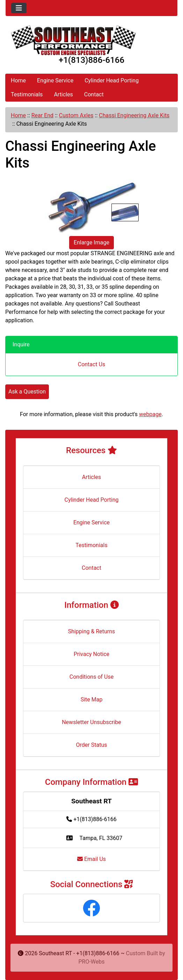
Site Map (92, 699)
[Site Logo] (91, 40)
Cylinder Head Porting (112, 80)
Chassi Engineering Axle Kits (134, 115)
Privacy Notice (91, 654)
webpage (150, 414)
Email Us (91, 859)
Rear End (42, 115)
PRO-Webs (91, 962)
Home (18, 80)
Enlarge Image (91, 242)
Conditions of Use (91, 677)
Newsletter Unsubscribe (91, 722)
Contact (94, 94)
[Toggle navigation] (19, 8)
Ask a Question (27, 392)
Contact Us (92, 364)
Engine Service (55, 80)
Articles (63, 94)
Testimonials (27, 94)
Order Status (92, 745)
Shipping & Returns (92, 631)
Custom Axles (76, 115)
